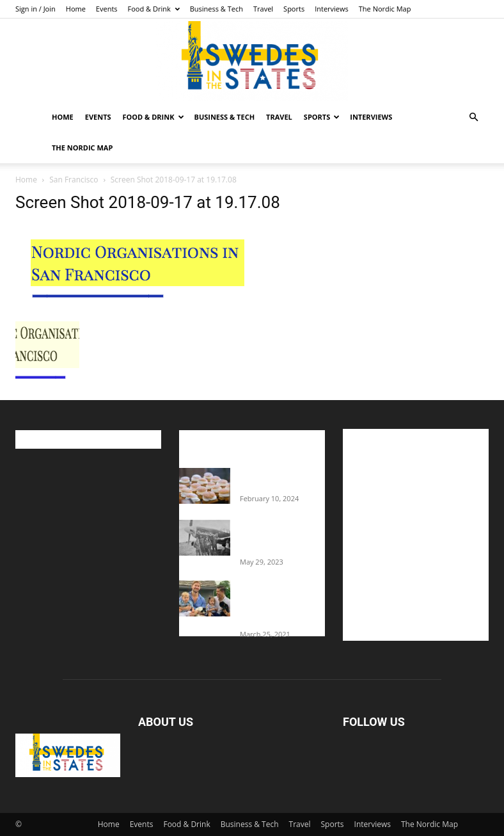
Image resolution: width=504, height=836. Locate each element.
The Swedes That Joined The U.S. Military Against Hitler (282, 537)
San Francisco (74, 180)
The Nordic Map (385, 9)
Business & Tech (217, 9)
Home (76, 9)
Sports (294, 9)
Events (107, 9)
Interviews (332, 9)
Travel (263, 9)
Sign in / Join (35, 9)
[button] (473, 117)
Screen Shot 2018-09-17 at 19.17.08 (148, 202)
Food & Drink (154, 9)
